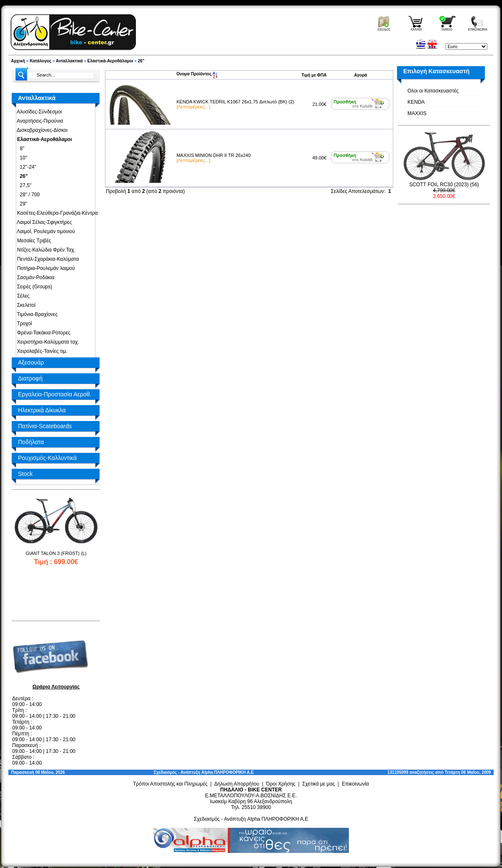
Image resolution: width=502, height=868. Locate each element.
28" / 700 (27, 195)
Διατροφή (30, 378)
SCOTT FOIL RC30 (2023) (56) (444, 185)
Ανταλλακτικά (69, 61)
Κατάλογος (41, 61)
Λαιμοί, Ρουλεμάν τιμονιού (45, 231)
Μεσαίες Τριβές (33, 241)
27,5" (23, 185)
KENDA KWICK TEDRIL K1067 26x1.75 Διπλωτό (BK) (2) (235, 102)
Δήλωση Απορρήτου (237, 784)
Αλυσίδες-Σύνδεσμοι (38, 112)
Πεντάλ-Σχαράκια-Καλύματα (46, 259)
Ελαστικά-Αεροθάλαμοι (110, 61)
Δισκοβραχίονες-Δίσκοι (41, 130)
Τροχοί (23, 324)
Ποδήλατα (31, 442)
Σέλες (22, 296)
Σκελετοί (25, 305)
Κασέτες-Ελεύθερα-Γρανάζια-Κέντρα (56, 213)
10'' (21, 158)
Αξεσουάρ (31, 362)
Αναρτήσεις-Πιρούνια (39, 121)
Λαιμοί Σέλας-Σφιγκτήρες (43, 222)
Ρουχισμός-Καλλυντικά (47, 458)
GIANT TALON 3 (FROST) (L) (56, 553)
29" (21, 204)
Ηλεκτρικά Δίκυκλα (42, 410)
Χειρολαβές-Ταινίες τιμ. (41, 351)
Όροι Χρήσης (281, 784)
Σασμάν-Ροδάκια (34, 277)
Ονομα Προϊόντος (197, 74)
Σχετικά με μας (319, 784)
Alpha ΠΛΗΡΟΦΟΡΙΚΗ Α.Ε (227, 772)
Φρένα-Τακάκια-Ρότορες (42, 333)
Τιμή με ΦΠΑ (314, 75)
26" (141, 61)
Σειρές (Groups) (33, 287)
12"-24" (25, 167)
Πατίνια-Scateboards (45, 426)
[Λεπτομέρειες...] (193, 107)
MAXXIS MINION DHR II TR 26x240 (214, 155)
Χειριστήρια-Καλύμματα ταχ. (47, 342)
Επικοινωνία (355, 784)
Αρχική (18, 61)
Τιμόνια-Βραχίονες (36, 314)
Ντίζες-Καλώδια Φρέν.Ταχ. (45, 250)
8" (19, 149)
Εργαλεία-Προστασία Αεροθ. (55, 394)
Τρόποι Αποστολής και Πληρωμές (170, 784)
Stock (25, 474)
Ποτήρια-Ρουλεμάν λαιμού (45, 268)
